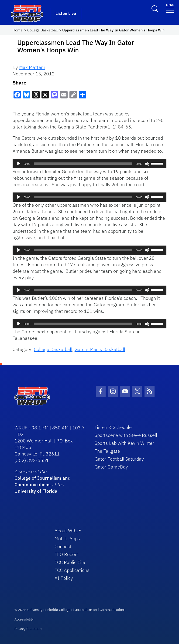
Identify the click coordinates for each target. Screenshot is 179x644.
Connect (63, 546)
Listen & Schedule (113, 427)
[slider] (83, 164)
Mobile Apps (67, 538)
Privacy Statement (28, 629)
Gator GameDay (111, 467)
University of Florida (36, 491)
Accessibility (24, 619)
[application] (90, 164)
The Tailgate (107, 451)
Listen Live (66, 13)
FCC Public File (70, 562)
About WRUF (68, 531)
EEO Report (66, 554)
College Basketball (42, 30)
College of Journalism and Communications (43, 481)
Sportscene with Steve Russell (126, 435)
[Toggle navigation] (170, 8)
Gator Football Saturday (119, 459)
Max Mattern (32, 67)
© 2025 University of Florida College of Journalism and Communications (70, 610)
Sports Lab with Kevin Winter (124, 443)
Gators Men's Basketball (100, 349)
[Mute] (147, 164)
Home (18, 30)
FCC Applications (72, 570)
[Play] (19, 164)
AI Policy (64, 578)
